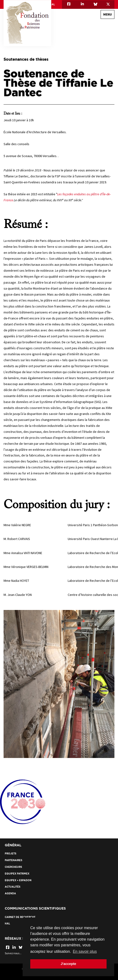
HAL (52, 4)
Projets (10, 854)
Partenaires (13, 860)
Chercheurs (13, 867)
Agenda (10, 893)
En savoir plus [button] (85, 951)
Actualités (13, 887)
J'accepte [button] (68, 964)
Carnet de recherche (20, 917)
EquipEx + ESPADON (18, 880)
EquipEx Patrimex (17, 874)
